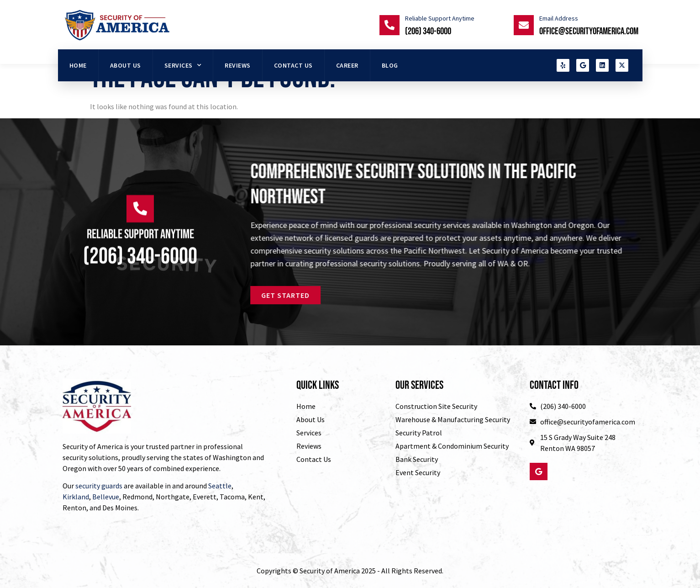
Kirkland (76, 497)
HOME (78, 65)
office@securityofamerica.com (589, 31)
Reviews (238, 65)
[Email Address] (524, 25)
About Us (126, 65)
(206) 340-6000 (428, 31)
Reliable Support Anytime (440, 18)
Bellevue (106, 497)
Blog (390, 65)
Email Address (559, 18)
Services (183, 65)
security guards (99, 486)
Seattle (220, 486)
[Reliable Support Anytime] (389, 25)
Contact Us (293, 65)
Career (347, 65)
